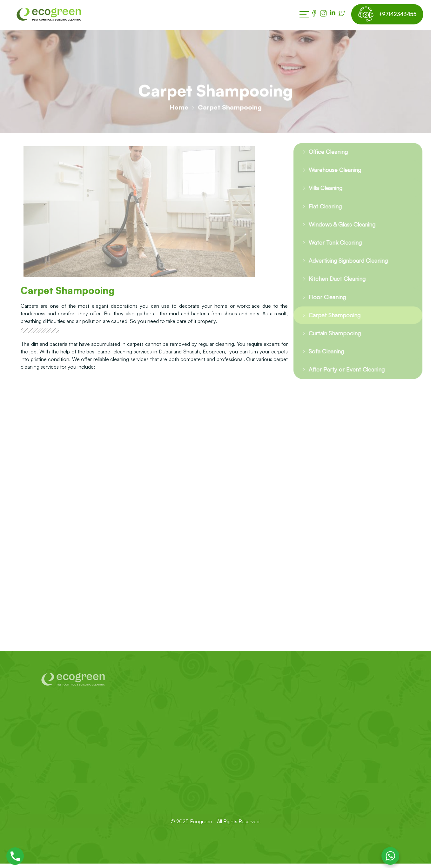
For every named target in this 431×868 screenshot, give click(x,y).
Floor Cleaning (322, 303)
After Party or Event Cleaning (342, 379)
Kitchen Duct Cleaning (333, 284)
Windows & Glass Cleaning (339, 228)
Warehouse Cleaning (331, 171)
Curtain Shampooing (330, 341)
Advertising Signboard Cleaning (346, 266)
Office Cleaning (323, 152)
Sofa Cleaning (321, 360)
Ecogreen (202, 831)
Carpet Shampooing (330, 322)
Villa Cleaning (321, 190)
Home (179, 109)
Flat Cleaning (320, 209)
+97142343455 (395, 14)
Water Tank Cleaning (331, 247)
